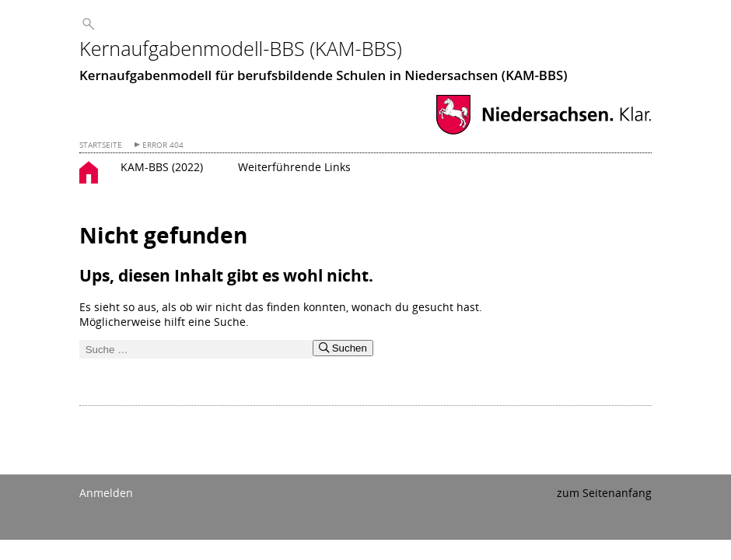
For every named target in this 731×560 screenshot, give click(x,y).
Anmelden (106, 493)
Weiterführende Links (294, 167)
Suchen (343, 348)
